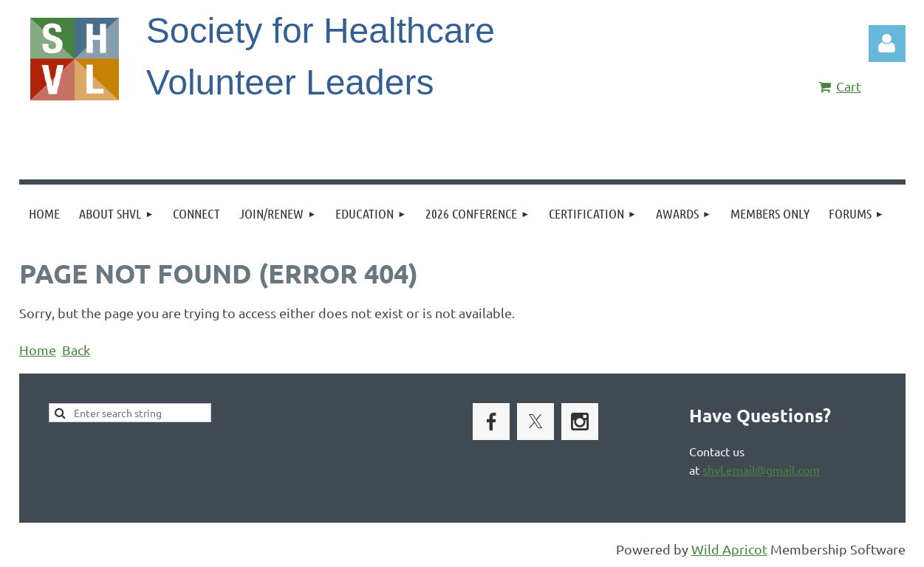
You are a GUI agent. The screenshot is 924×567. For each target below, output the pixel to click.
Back (76, 350)
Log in (887, 44)
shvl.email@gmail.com (761, 470)
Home (38, 350)
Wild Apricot (729, 549)
